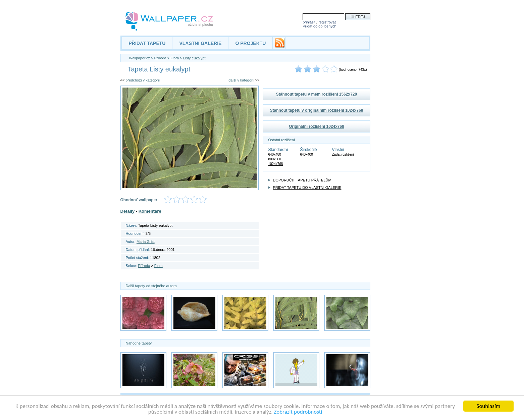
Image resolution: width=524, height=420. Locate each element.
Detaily (128, 211)
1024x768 (276, 164)
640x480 (275, 154)
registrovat (327, 22)
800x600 (275, 159)
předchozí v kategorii (143, 80)
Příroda (160, 58)
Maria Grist (146, 242)
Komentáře (150, 211)
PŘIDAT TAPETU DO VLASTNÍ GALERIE (307, 188)
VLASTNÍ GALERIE (200, 43)
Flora (175, 58)
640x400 (307, 154)
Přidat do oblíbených (319, 26)
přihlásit (309, 22)
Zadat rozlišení (343, 154)
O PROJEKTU (250, 43)
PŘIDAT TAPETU (147, 43)
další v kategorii (241, 80)
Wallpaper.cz (140, 58)
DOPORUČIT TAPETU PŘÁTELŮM (302, 180)
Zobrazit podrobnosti (298, 412)
